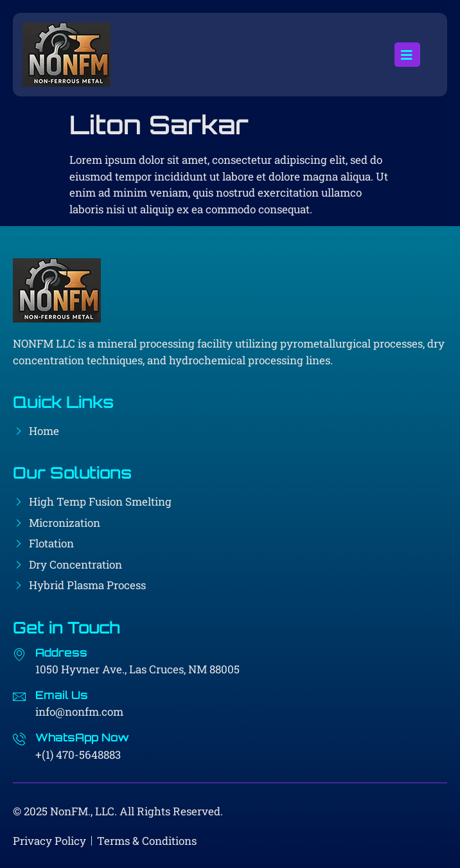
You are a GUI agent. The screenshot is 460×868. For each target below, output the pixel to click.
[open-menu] (407, 55)
